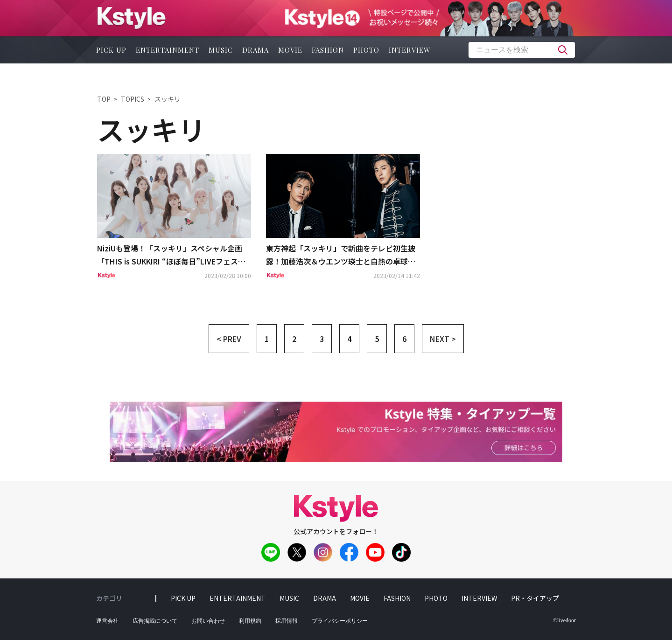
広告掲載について (155, 621)
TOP (104, 99)
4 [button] (349, 339)
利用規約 (250, 621)
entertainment (168, 50)
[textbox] (522, 50)
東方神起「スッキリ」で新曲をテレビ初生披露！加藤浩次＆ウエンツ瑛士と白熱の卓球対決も (341, 256)
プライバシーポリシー (340, 621)
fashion (328, 50)
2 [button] (294, 339)
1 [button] (267, 339)
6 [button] (404, 339)
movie (290, 50)
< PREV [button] (229, 339)
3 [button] (322, 339)
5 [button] (377, 339)
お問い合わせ (208, 621)
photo (366, 50)
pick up (111, 50)
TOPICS (133, 99)
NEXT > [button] (443, 339)
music (221, 50)
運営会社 (107, 621)
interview (410, 50)
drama (255, 50)
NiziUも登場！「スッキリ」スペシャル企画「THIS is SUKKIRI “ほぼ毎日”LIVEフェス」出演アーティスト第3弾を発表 (171, 256)
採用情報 (287, 621)
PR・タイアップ (535, 598)
